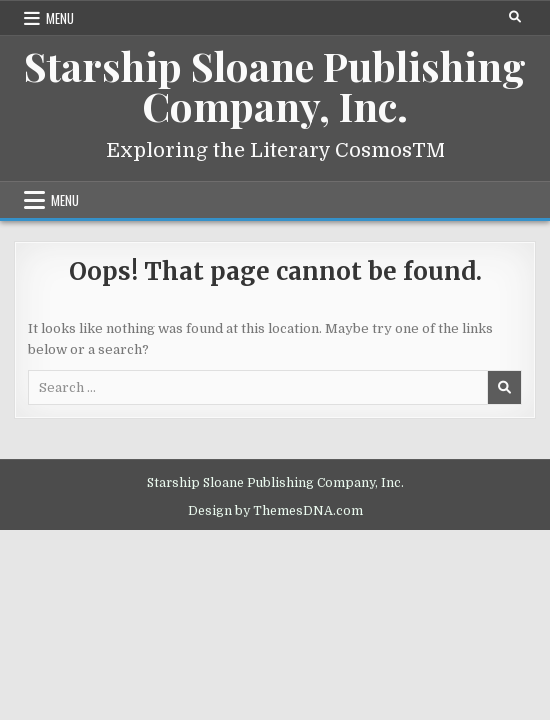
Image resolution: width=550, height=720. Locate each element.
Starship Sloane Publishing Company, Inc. (275, 85)
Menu (60, 18)
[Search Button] (515, 17)
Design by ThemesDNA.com (275, 511)
